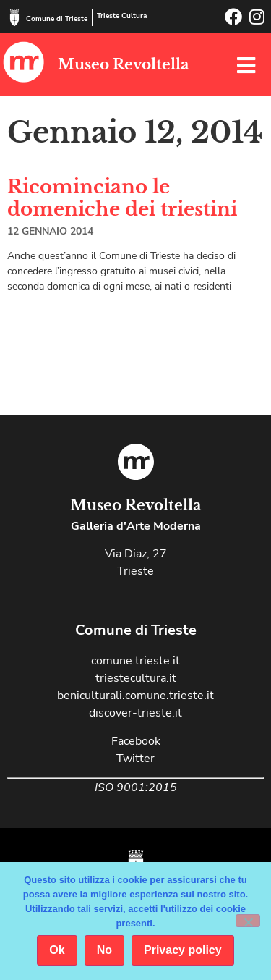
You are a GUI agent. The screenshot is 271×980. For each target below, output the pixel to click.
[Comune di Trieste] (14, 17)
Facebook (136, 741)
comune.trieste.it (135, 661)
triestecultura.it (136, 678)
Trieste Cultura (122, 16)
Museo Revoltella (123, 64)
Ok (57, 950)
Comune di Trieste (57, 19)
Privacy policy (183, 950)
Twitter (135, 759)
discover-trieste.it (135, 713)
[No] (248, 921)
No (104, 950)
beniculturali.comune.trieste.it (135, 696)
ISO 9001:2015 (136, 787)
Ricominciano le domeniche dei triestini (122, 198)
